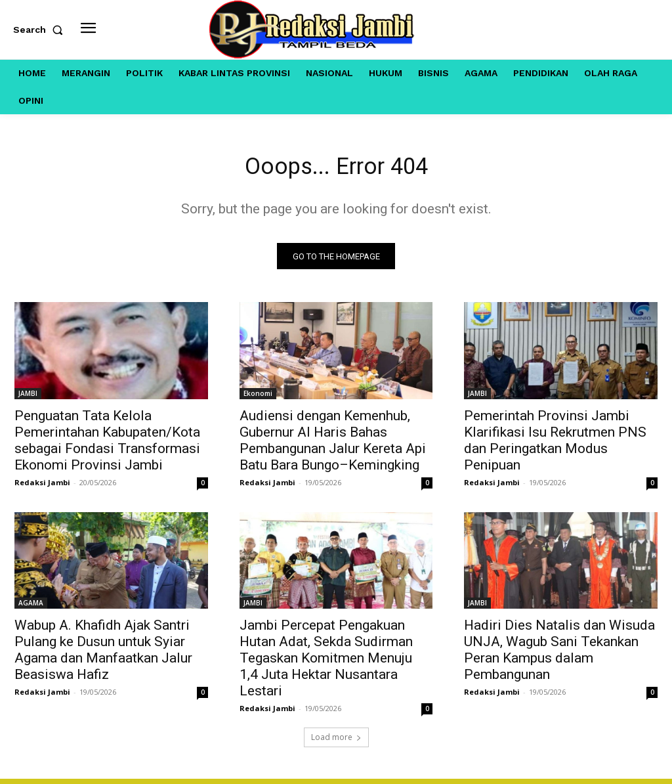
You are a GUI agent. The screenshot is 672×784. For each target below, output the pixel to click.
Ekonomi (258, 398)
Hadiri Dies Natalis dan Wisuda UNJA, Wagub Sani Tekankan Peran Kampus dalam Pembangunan (559, 655)
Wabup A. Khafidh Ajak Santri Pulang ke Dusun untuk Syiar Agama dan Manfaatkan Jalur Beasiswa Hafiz (103, 655)
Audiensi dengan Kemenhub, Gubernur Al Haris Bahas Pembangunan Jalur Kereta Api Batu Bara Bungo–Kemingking (333, 445)
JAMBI (28, 398)
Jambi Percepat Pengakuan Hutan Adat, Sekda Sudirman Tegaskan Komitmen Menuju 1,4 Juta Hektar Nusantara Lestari (326, 663)
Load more (336, 742)
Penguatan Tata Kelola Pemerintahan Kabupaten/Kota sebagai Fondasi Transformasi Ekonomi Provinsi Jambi (107, 445)
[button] (41, 30)
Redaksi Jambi (42, 487)
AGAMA (31, 608)
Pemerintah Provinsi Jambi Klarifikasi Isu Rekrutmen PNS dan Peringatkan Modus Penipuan (555, 445)
